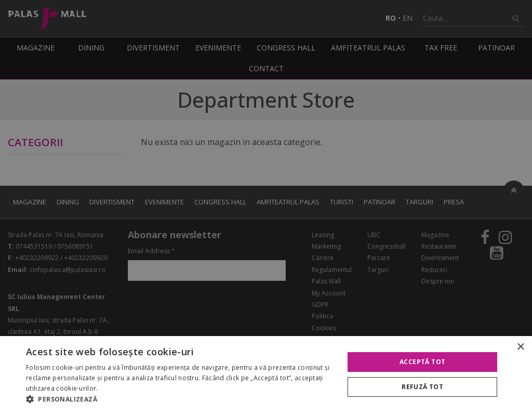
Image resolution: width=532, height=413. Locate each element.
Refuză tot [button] (422, 387)
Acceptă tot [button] (422, 362)
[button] (180, 399)
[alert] (266, 206)
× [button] (520, 347)
